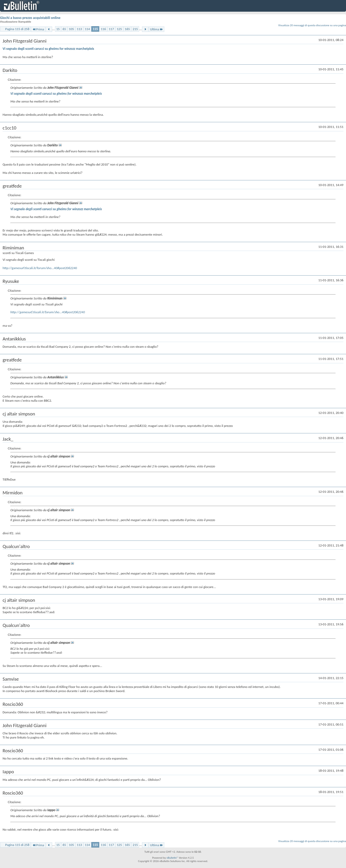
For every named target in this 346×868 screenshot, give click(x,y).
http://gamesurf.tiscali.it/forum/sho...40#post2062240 (40, 268)
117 (111, 29)
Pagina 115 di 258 (17, 29)
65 (64, 29)
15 (58, 29)
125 (119, 29)
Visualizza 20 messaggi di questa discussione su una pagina (312, 25)
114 (87, 29)
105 (71, 29)
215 (135, 29)
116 (103, 29)
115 (95, 29)
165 (127, 29)
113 (79, 29)
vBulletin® (172, 858)
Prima (38, 29)
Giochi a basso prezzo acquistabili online (30, 18)
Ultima (157, 29)
